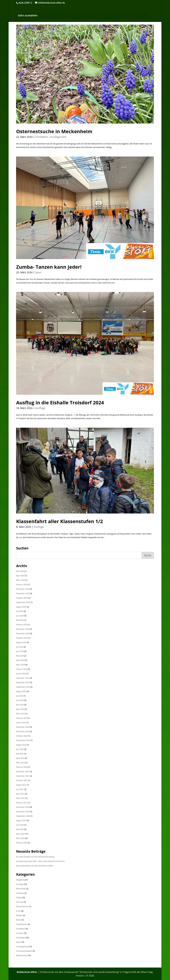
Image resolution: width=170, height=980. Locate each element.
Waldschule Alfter (27, 972)
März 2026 (20, 580)
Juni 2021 (20, 789)
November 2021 (23, 776)
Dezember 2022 (23, 727)
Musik (19, 920)
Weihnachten (22, 955)
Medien (19, 915)
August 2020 (21, 820)
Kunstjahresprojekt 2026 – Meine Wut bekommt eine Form (40, 861)
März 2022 (20, 763)
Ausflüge (40, 408)
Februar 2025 (22, 625)
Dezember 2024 (23, 629)
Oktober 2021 (22, 780)
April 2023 (20, 709)
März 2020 (20, 838)
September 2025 (23, 602)
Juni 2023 (20, 700)
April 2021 (20, 794)
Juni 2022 (20, 749)
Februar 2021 (22, 803)
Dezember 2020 (23, 807)
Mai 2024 (20, 656)
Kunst (18, 911)
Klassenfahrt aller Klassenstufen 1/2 (59, 521)
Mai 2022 (20, 754)
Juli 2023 (20, 696)
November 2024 (23, 634)
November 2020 (23, 812)
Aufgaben (20, 880)
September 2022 (23, 740)
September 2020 (23, 816)
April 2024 (20, 660)
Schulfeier (20, 929)
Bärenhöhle (21, 889)
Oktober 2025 (22, 598)
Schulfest (20, 933)
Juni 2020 (20, 825)
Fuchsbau (20, 893)
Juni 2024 (20, 651)
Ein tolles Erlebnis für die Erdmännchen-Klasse (35, 857)
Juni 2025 (20, 616)
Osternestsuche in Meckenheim (54, 131)
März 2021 (20, 798)
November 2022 (23, 731)
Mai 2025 (20, 620)
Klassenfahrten (22, 906)
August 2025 (21, 607)
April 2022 (20, 758)
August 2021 (21, 785)
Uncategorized (58, 137)
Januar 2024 (21, 674)
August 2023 (21, 691)
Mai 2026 (20, 571)
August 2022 (21, 745)
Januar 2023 (21, 723)
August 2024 (21, 642)
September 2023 (23, 687)
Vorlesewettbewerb (24, 951)
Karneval (20, 902)
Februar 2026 (22, 585)
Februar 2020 (22, 843)
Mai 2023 (20, 705)
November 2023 (23, 682)
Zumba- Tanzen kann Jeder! (49, 267)
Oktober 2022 (22, 736)
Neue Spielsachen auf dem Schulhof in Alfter (35, 866)
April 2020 (20, 834)
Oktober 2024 (22, 638)
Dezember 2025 (23, 589)
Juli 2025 (20, 611)
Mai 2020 (20, 829)
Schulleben (42, 137)
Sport (38, 272)
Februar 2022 (22, 767)
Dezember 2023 (23, 678)
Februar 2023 (22, 718)
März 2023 (20, 714)
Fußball (19, 898)
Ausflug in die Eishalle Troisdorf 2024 (60, 402)
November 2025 (23, 593)
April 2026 (20, 576)
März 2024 (20, 665)
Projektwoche (22, 924)
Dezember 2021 (23, 772)
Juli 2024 (20, 647)
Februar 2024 (22, 669)
